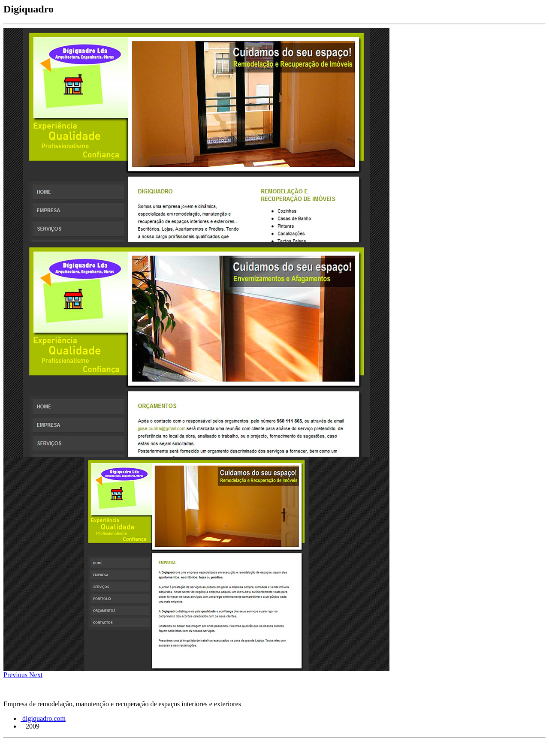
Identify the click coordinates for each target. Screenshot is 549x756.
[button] (16, 675)
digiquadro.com (43, 718)
